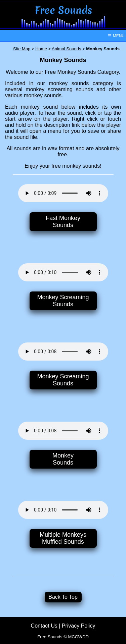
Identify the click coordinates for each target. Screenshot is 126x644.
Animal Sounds (66, 49)
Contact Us (44, 626)
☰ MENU (116, 36)
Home (41, 49)
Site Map (22, 49)
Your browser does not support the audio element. (63, 193)
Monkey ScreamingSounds (63, 301)
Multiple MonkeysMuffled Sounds (63, 538)
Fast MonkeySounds (63, 222)
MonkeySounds (63, 459)
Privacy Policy (79, 626)
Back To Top (63, 597)
